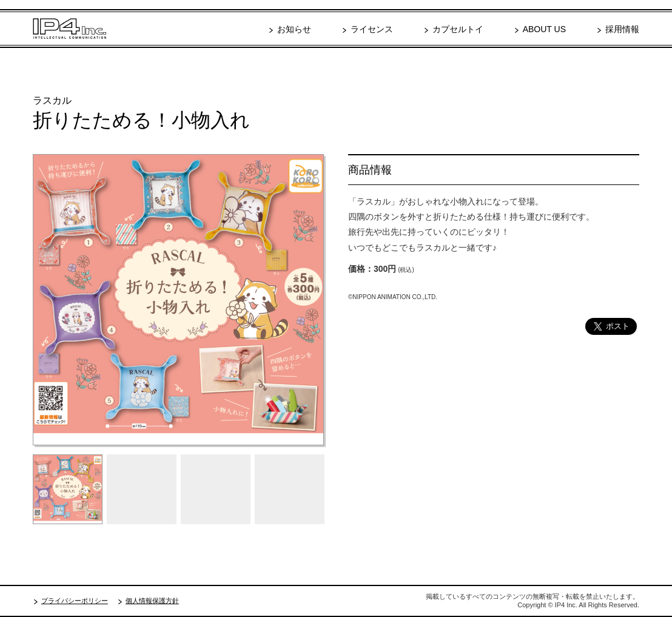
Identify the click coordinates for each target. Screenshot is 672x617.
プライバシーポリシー (75, 601)
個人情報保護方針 (152, 601)
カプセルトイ (458, 29)
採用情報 (622, 29)
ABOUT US (544, 29)
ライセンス (372, 29)
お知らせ (294, 29)
